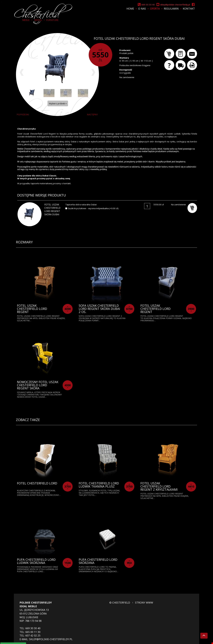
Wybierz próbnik (58, 103)
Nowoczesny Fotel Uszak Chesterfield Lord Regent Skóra (38, 385)
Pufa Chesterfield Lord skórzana (98, 561)
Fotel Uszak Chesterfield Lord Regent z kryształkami (159, 486)
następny (92, 114)
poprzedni (23, 114)
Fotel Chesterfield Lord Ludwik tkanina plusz (99, 485)
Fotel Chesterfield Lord (37, 483)
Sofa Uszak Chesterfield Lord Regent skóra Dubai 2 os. (99, 309)
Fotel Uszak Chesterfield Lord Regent (32, 309)
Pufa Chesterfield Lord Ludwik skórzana (36, 561)
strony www (144, 603)
